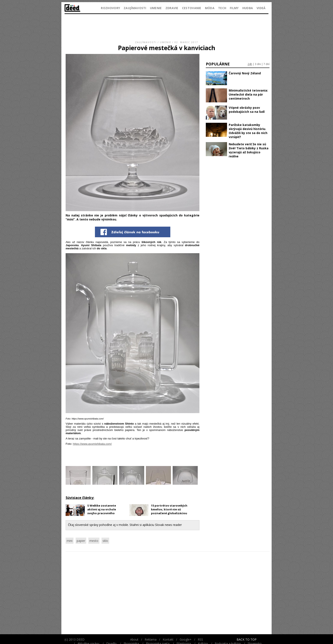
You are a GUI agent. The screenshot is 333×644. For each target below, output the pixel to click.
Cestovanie (192, 8)
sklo (105, 541)
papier (81, 541)
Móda (210, 8)
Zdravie (172, 8)
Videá (261, 8)
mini (70, 541)
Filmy (234, 8)
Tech (222, 8)
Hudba (248, 8)
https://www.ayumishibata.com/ (92, 444)
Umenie (156, 8)
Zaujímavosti (135, 8)
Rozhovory (110, 8)
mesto (94, 541)
